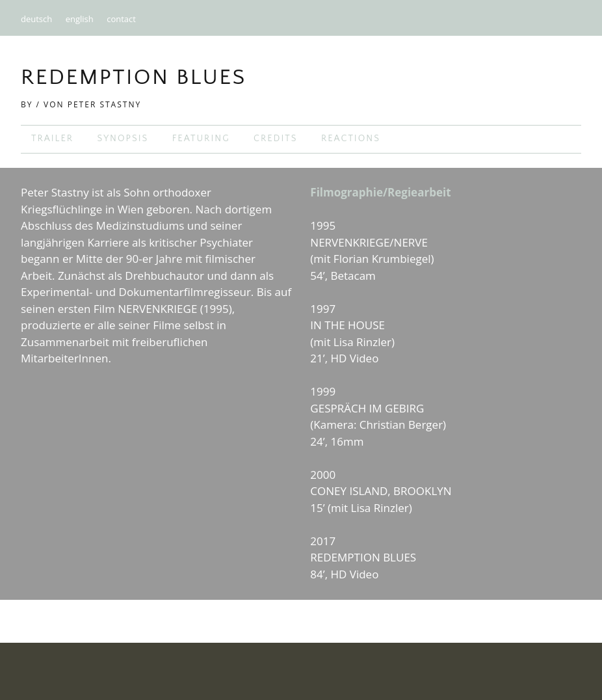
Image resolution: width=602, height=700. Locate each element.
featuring (201, 139)
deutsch (36, 19)
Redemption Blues (134, 77)
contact (121, 19)
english (80, 19)
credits (275, 139)
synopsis (123, 139)
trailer (52, 139)
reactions (351, 139)
